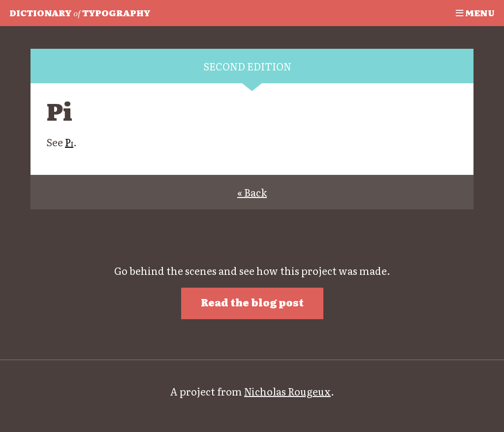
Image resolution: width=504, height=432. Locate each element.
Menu (475, 12)
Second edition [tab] (247, 66)
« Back (252, 192)
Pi (69, 142)
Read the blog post (252, 302)
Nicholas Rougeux (287, 391)
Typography (80, 12)
